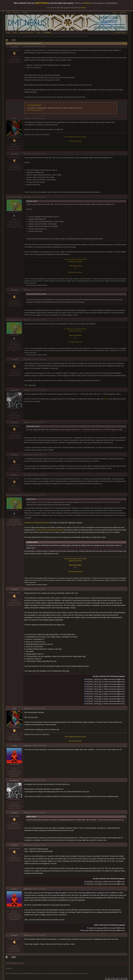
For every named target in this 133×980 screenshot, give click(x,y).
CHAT (9, 13)
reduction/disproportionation (54, 530)
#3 (25, 154)
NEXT (14, 40)
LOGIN (114, 13)
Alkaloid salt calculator (75, 261)
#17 (25, 813)
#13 (25, 589)
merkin (14, 746)
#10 (25, 455)
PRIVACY (16, 13)
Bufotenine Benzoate (75, 141)
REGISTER (123, 13)
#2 (25, 118)
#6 (25, 320)
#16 (25, 780)
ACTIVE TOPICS (120, 33)
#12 (25, 495)
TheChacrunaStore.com (35, 110)
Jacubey (14, 46)
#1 (25, 46)
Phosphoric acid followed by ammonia (37, 523)
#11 (25, 475)
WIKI (15, 33)
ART (38, 33)
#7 (25, 359)
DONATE (25, 13)
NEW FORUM (41, 3)
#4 (25, 197)
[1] (75, 268)
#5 (25, 290)
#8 (25, 390)
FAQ (9, 33)
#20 (25, 935)
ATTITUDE (47, 33)
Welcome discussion (57, 36)
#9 (25, 422)
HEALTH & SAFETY (27, 33)
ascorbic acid (40, 530)
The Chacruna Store (34, 105)
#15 (25, 746)
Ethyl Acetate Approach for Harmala (75, 137)
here (107, 399)
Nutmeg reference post (75, 272)
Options (124, 43)
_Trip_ (14, 118)
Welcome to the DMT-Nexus (14, 36)
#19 (25, 889)
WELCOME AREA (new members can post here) (37, 36)
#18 (25, 845)
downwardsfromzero (14, 197)
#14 (25, 709)
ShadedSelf (14, 390)
